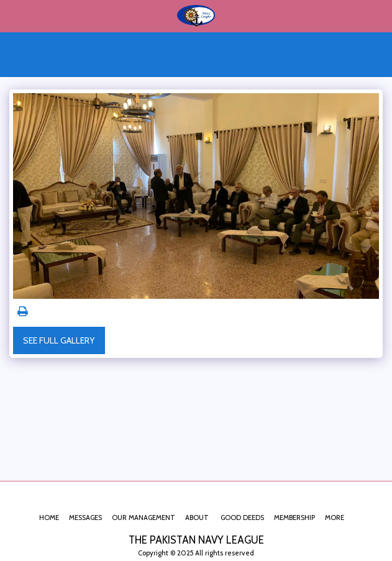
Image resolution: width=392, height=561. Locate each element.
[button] (14, 16)
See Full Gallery (59, 340)
